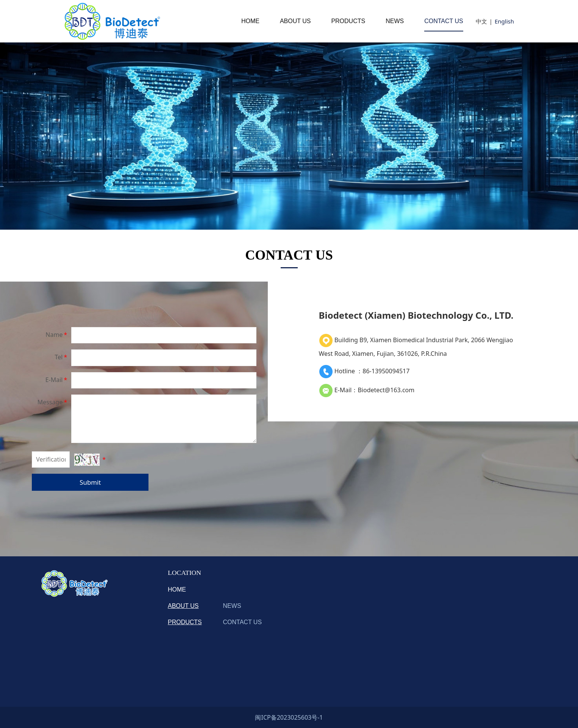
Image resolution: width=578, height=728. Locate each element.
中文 (481, 21)
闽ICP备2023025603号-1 (289, 717)
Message (53, 402)
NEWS (395, 21)
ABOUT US (295, 21)
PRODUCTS (348, 21)
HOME (250, 21)
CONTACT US (444, 21)
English (504, 21)
